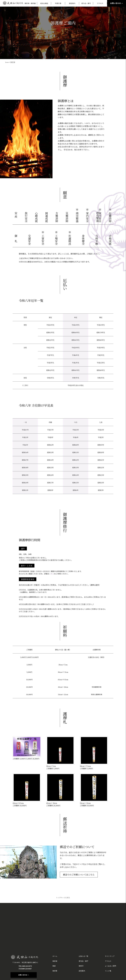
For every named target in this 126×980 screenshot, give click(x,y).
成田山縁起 (44, 3)
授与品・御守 (86, 3)
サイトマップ (110, 956)
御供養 (55, 971)
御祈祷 (13, 62)
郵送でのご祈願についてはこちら (79, 875)
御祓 (54, 966)
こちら (52, 574)
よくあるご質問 (111, 966)
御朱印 (81, 966)
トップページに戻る (63, 898)
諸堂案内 (72, 3)
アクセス (100, 3)
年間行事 (58, 3)
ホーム (55, 956)
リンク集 (108, 971)
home (7, 62)
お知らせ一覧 (83, 956)
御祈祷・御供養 (30, 3)
